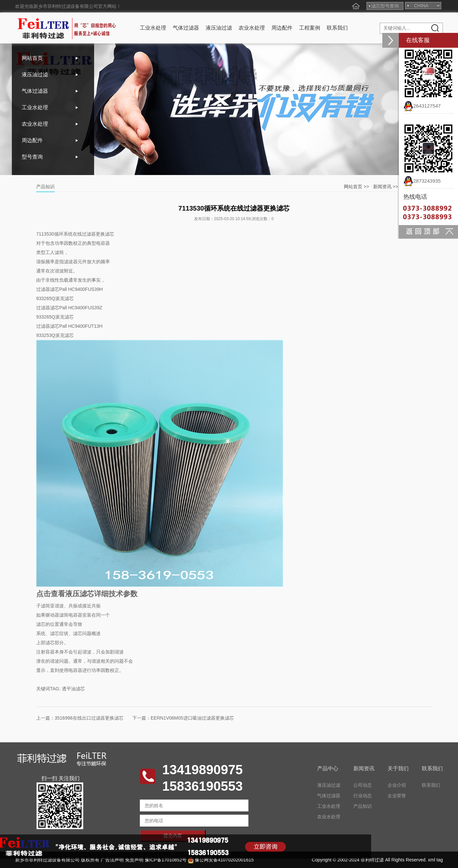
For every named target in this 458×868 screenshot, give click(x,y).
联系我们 (337, 28)
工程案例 (310, 28)
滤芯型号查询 (385, 6)
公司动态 (363, 785)
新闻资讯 (382, 187)
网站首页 (32, 58)
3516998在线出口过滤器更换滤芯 (89, 718)
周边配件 (282, 28)
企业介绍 (397, 785)
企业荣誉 (397, 796)
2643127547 (422, 106)
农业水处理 (252, 28)
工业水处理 (153, 28)
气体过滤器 (186, 28)
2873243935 (422, 181)
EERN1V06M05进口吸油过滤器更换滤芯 (192, 718)
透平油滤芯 (73, 689)
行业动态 (363, 796)
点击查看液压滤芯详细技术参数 (87, 594)
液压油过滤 (219, 28)
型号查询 (32, 157)
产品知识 (363, 806)
